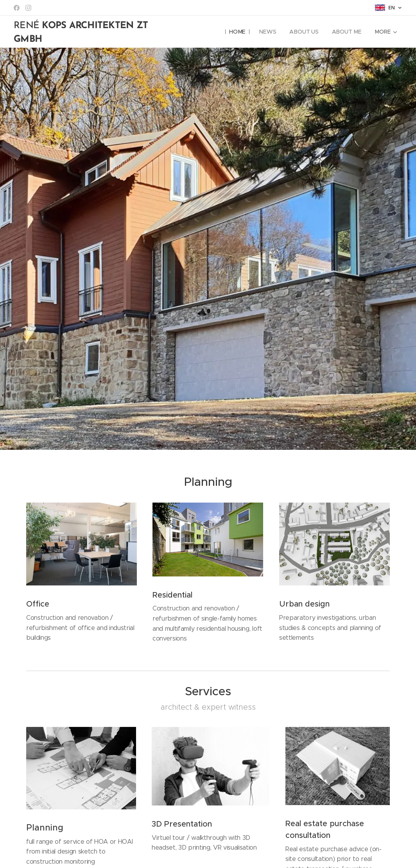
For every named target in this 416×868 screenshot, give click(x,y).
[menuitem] (239, 32)
